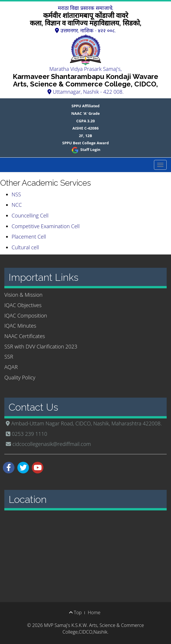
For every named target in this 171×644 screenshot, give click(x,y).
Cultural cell (25, 247)
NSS (16, 194)
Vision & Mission (23, 295)
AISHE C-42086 (85, 128)
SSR (9, 357)
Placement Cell (29, 237)
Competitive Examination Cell (46, 226)
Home (94, 612)
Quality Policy (20, 377)
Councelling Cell (30, 215)
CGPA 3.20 (85, 121)
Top (75, 612)
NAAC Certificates (25, 336)
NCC (17, 205)
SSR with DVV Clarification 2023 (41, 346)
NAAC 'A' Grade (85, 113)
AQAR (11, 367)
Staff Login (85, 150)
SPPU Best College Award (85, 143)
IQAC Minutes (20, 326)
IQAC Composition (26, 315)
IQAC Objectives (23, 305)
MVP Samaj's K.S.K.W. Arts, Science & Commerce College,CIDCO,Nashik (94, 629)
